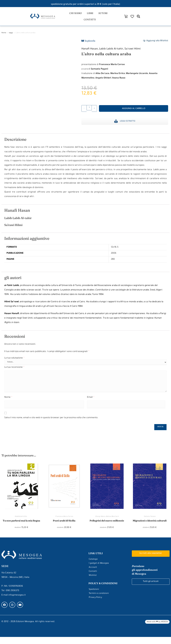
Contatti (93, 579)
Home (4, 36)
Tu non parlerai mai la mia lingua (21, 525)
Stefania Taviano (150, 520)
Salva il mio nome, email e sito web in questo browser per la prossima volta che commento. (51, 421)
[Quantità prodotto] (89, 111)
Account (93, 575)
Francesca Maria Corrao (64, 520)
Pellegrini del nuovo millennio (107, 524)
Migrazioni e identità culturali (150, 524)
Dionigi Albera (100, 520)
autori (95, 18)
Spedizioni (94, 596)
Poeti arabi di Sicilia (64, 524)
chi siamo (66, 18)
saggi (11, 36)
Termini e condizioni (99, 601)
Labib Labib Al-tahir (114, 52)
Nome (8, 400)
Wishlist (93, 583)
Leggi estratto (128, 124)
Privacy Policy (96, 605)
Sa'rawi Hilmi (138, 52)
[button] (167, 18)
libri (82, 18)
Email (91, 400)
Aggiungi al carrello (134, 112)
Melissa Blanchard (112, 520)
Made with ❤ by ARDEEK (157, 629)
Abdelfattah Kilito (21, 520)
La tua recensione (14, 370)
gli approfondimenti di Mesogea (146, 577)
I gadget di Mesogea (99, 571)
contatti (112, 18)
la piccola (90, 44)
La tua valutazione (14, 361)
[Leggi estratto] (116, 124)
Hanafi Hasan (91, 52)
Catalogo (93, 566)
